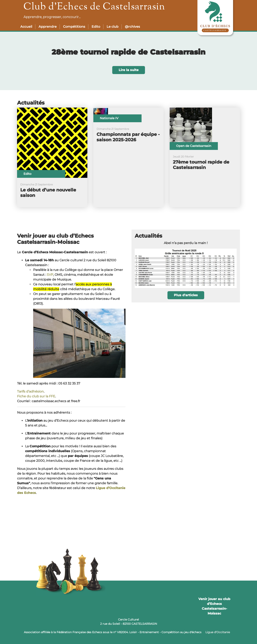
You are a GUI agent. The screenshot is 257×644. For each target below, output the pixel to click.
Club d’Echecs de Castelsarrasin (94, 7)
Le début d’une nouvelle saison (48, 193)
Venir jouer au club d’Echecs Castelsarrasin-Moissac (214, 606)
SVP (50, 275)
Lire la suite (129, 70)
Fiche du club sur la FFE (36, 396)
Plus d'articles (186, 295)
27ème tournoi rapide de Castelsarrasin (201, 165)
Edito (96, 27)
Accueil (26, 27)
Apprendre (48, 27)
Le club (113, 27)
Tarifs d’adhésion (30, 391)
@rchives (132, 27)
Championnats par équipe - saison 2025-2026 (128, 137)
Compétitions (74, 27)
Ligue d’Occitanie (218, 632)
